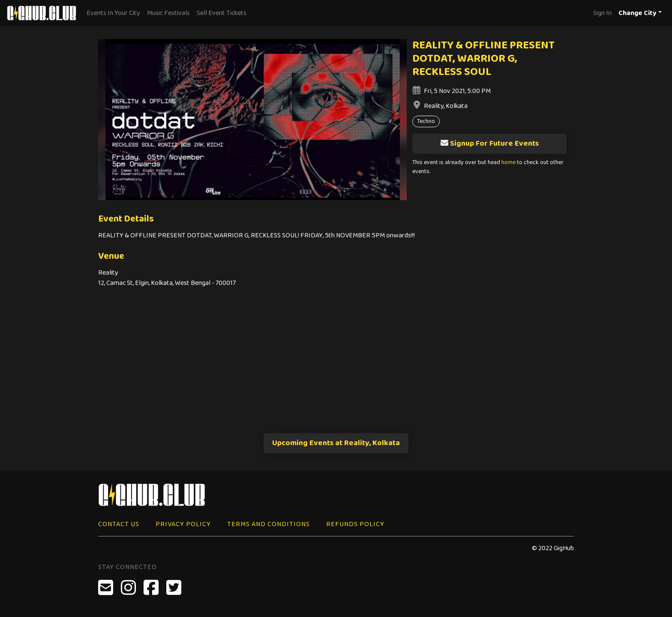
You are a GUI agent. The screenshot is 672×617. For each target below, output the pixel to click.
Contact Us (119, 524)
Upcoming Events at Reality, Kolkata (336, 443)
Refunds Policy (355, 524)
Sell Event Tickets (222, 13)
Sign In (602, 13)
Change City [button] (637, 13)
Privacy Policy (183, 524)
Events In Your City (113, 13)
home (508, 163)
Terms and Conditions (268, 524)
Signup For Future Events (489, 144)
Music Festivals (168, 13)
